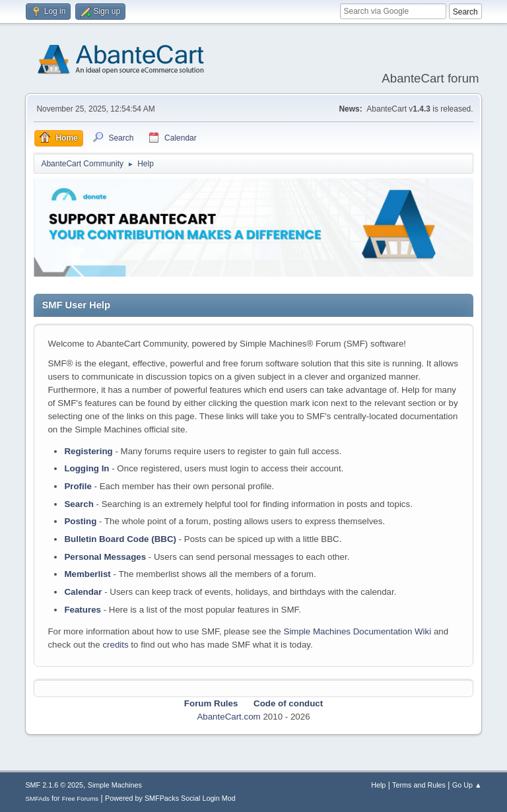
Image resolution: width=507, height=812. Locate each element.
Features (83, 610)
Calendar (83, 592)
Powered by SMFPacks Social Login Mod (170, 798)
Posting (80, 521)
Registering (88, 451)
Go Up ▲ (467, 785)
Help (378, 785)
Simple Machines (115, 785)
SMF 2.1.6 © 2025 (54, 785)
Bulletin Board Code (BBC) (120, 539)
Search (79, 504)
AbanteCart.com (228, 717)
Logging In (86, 468)
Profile (78, 486)
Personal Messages (105, 557)
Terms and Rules (419, 785)
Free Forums (81, 798)
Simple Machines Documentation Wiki (358, 631)
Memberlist (87, 574)
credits (115, 645)
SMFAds (37, 798)
